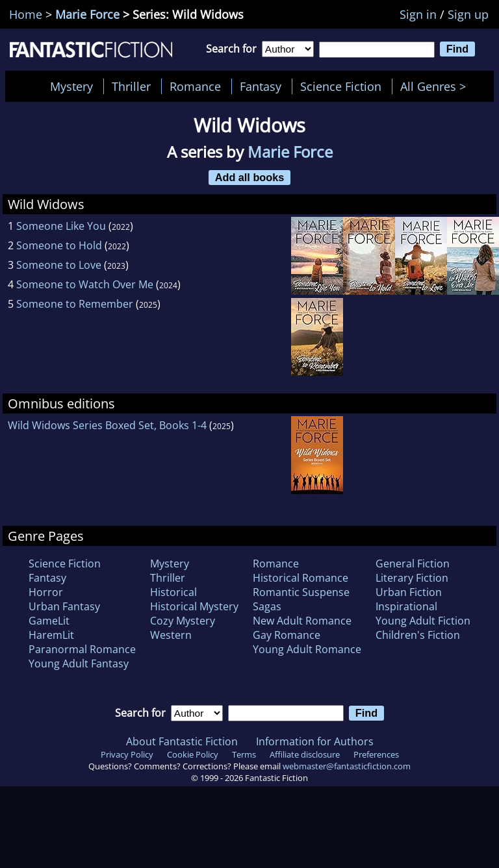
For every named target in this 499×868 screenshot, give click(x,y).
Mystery (71, 86)
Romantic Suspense (301, 592)
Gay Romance (287, 635)
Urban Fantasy (64, 606)
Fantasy (261, 86)
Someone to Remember (75, 304)
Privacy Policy (127, 754)
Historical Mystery (194, 606)
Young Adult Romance (307, 649)
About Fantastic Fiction (182, 741)
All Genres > (436, 86)
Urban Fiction (409, 592)
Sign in (418, 14)
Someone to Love (59, 265)
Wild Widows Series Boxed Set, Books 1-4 (107, 425)
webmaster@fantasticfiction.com (347, 766)
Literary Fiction (412, 578)
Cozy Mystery (183, 621)
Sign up (468, 14)
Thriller (131, 86)
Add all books (250, 177)
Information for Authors (315, 741)
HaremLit (51, 635)
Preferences (376, 754)
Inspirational (406, 606)
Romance (195, 86)
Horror (46, 592)
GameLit (49, 621)
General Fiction (413, 564)
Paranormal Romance (82, 649)
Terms (244, 754)
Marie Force (87, 14)
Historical (173, 592)
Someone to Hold (59, 245)
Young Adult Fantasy (79, 663)
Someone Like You (61, 226)
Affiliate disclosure (305, 754)
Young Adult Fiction (423, 621)
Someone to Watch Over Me (85, 284)
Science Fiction (341, 86)
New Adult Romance (302, 621)
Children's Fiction (418, 635)
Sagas (267, 606)
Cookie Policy (193, 754)
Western (171, 635)
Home (26, 14)
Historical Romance (301, 578)
